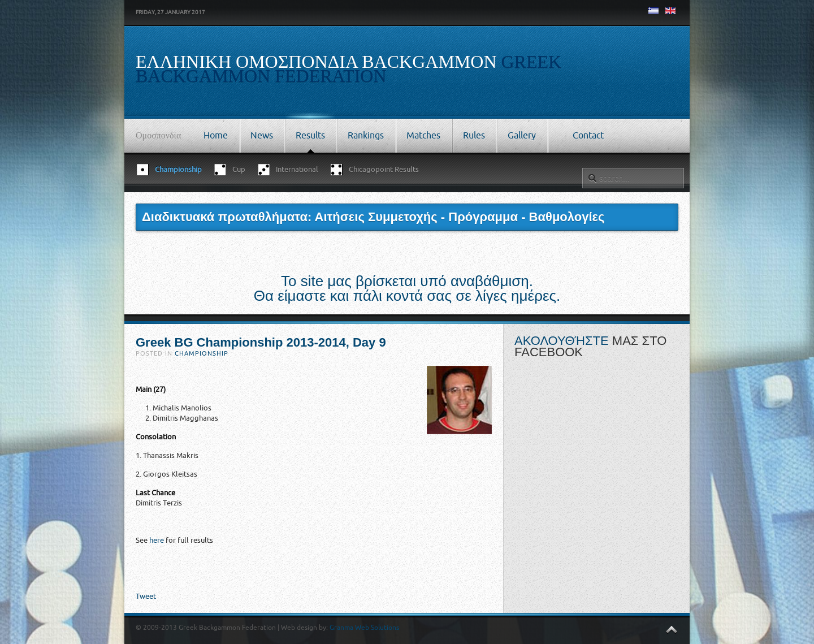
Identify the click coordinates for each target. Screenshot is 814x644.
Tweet (146, 596)
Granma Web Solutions (364, 628)
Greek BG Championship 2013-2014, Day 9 (261, 342)
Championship (202, 354)
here (157, 540)
